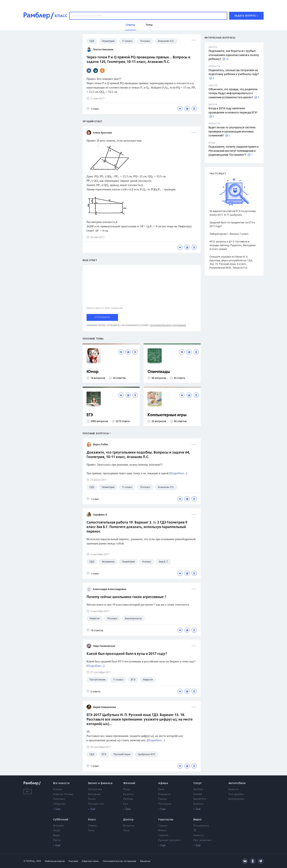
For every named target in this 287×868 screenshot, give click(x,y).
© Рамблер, (30, 861)
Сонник (163, 826)
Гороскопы (166, 820)
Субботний (61, 820)
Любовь (128, 799)
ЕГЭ (90, 415)
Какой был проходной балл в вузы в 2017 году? (127, 654)
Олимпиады (159, 372)
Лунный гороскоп (169, 840)
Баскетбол (200, 799)
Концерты (164, 794)
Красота (128, 794)
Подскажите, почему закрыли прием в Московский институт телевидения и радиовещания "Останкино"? (233, 151)
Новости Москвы (63, 794)
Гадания (163, 835)
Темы (91, 831)
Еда (125, 804)
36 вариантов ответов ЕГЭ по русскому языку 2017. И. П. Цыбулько (233, 213)
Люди (57, 831)
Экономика (95, 789)
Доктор (128, 820)
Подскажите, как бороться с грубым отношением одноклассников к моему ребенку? (234, 55)
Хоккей (198, 794)
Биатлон (198, 804)
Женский (129, 783)
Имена (162, 831)
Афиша (163, 783)
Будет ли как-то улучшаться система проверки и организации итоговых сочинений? (232, 132)
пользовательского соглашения (168, 325)
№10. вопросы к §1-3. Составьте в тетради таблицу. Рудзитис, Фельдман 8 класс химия (233, 245)
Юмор (93, 372)
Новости (233, 789)
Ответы (93, 826)
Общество (59, 804)
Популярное (201, 826)
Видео (198, 820)
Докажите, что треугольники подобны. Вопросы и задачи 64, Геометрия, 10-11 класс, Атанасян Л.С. (138, 455)
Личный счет (96, 804)
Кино (161, 789)
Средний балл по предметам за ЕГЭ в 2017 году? (232, 224)
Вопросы (129, 826)
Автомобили (237, 783)
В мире (58, 789)
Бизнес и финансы (100, 783)
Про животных (203, 840)
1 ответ (93, 109)
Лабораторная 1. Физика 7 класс (229, 234)
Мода (127, 789)
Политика (59, 799)
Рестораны (165, 804)
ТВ (195, 831)
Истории (59, 826)
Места (57, 840)
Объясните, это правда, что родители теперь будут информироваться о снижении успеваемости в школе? (233, 93)
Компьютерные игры (167, 415)
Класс (92, 820)
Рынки (92, 799)
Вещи (56, 835)
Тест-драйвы (236, 794)
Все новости (61, 783)
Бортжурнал (236, 799)
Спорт (198, 783)
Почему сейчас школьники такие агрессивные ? (126, 597)
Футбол (198, 789)
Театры (163, 799)
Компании (94, 794)
